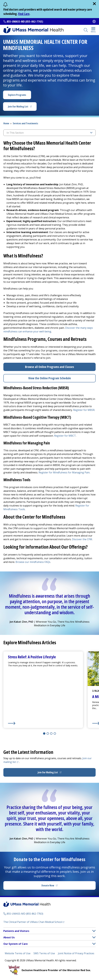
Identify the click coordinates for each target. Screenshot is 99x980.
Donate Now (56, 886)
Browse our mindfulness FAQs (33, 562)
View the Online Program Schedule (50, 378)
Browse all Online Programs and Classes (50, 367)
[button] (94, 931)
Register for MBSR (84, 410)
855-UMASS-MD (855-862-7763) (25, 21)
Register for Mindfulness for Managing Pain (64, 472)
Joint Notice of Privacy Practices (76, 953)
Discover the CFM (82, 539)
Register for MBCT (65, 436)
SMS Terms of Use (44, 953)
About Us (9, 937)
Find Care (24, 14)
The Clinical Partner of (34, 922)
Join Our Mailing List (22, 107)
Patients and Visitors (16, 931)
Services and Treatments (25, 123)
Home (6, 123)
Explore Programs (17, 95)
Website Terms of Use (18, 953)
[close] (94, 4)
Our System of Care (16, 944)
